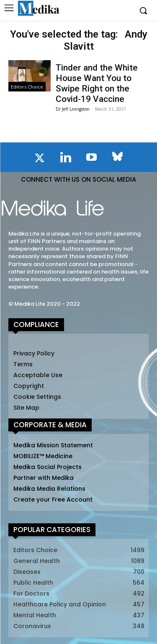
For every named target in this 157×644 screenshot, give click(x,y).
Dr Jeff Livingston (73, 109)
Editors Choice (27, 87)
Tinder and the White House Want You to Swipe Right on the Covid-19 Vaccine (97, 84)
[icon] (40, 160)
